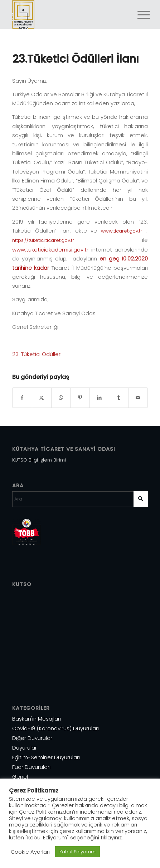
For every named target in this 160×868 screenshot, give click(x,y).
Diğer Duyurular (32, 738)
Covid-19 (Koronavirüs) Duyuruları (55, 728)
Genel (20, 777)
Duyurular (25, 748)
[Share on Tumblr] (119, 398)
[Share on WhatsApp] (61, 398)
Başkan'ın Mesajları (37, 719)
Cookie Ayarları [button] (30, 852)
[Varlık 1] (67, 14)
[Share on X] (42, 398)
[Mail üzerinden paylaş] (138, 398)
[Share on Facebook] (22, 398)
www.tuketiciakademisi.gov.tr (50, 250)
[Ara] (80, 499)
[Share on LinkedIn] (99, 398)
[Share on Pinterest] (80, 398)
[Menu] (138, 15)
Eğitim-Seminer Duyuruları (46, 757)
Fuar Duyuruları (31, 767)
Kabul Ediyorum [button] (77, 852)
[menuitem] (138, 15)
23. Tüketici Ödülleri (37, 354)
